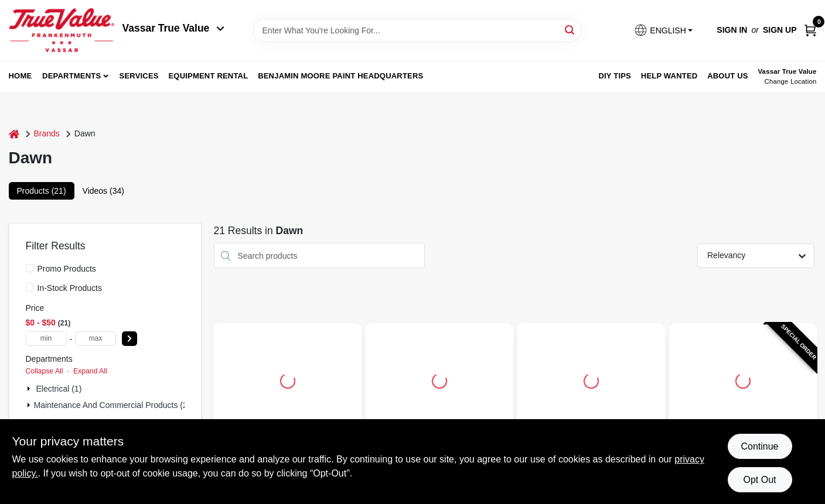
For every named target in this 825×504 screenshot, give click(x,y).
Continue (759, 446)
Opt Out (759, 480)
